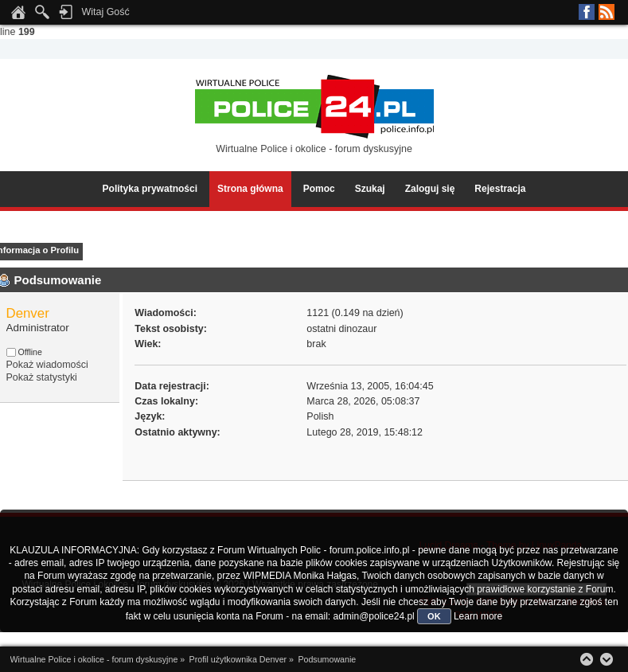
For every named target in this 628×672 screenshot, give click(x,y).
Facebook (587, 12)
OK (434, 616)
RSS (607, 12)
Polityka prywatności (150, 189)
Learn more (478, 616)
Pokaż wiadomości (47, 365)
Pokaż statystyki (42, 377)
